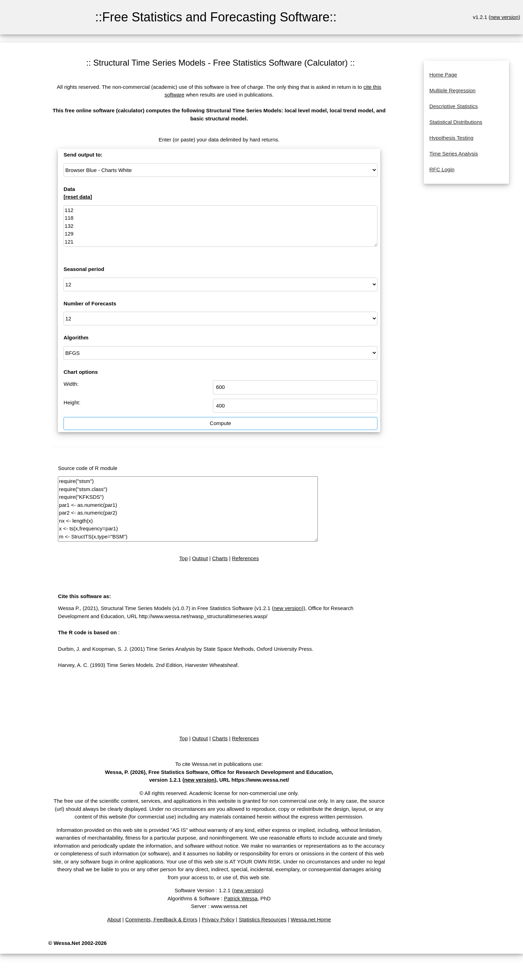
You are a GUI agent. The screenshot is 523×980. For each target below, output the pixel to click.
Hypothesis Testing (451, 138)
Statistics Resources (263, 919)
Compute (220, 423)
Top (183, 558)
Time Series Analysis (454, 154)
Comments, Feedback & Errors (161, 919)
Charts (220, 558)
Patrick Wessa (241, 898)
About (114, 919)
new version (504, 17)
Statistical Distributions (456, 122)
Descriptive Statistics (454, 106)
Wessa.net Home (311, 919)
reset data (78, 197)
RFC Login (442, 169)
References (245, 558)
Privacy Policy (218, 919)
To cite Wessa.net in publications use (219, 764)
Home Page (443, 75)
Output (200, 558)
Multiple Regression (452, 90)
